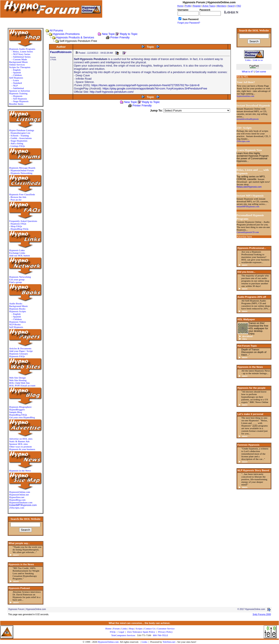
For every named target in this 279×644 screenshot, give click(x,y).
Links (145, 642)
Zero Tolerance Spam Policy (141, 632)
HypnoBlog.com (17, 500)
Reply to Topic (129, 34)
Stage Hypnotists (19, 141)
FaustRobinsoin (61, 52)
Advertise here (244, 237)
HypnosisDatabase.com (21, 502)
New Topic (109, 34)
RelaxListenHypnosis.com (249, 187)
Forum (116, 629)
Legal (121, 632)
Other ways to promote (20, 447)
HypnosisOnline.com (108, 642)
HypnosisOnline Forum (22, 170)
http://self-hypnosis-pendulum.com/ (112, 92)
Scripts (139, 629)
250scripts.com (17, 508)
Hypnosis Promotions (66, 34)
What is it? (248, 72)
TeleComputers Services (123, 635)
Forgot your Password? (189, 23)
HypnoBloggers (17, 409)
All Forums (56, 30)
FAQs (113, 632)
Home (108, 629)
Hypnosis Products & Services (75, 37)
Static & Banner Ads (19, 441)
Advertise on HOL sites (21, 439)
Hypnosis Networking (22, 173)
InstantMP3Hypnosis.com (248, 206)
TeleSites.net (169, 642)
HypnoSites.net (17, 497)
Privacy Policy (165, 632)
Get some (261, 72)
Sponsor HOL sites (19, 444)
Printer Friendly (120, 37)
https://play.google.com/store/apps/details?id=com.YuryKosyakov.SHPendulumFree (155, 88)
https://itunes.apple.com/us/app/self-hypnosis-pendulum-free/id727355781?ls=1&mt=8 (145, 85)
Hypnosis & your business (22, 449)
